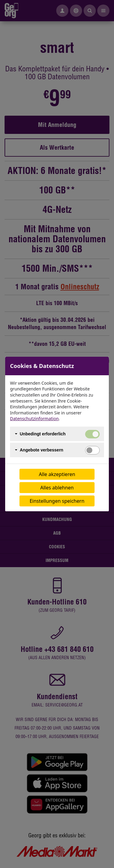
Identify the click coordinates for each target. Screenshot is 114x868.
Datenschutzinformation (34, 419)
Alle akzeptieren (57, 474)
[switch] (92, 450)
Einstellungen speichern (57, 501)
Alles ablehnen (57, 488)
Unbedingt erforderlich (43, 434)
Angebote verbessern (41, 450)
